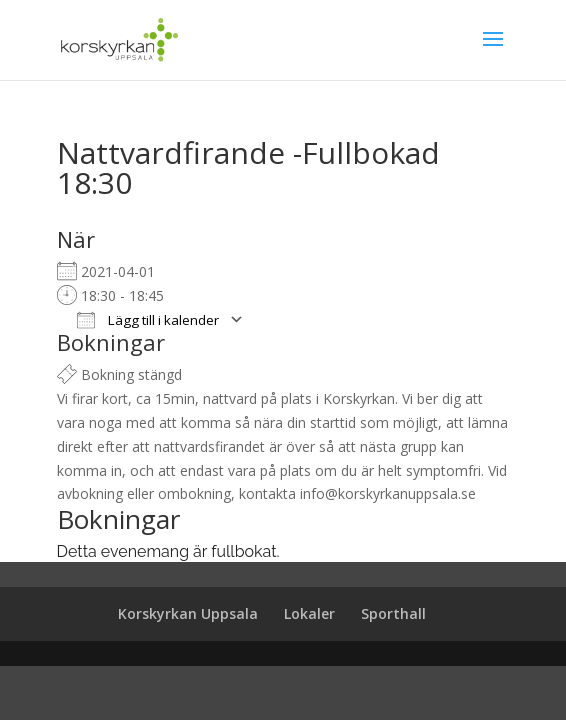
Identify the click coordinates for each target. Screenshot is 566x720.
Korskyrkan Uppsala (188, 613)
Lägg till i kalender (148, 320)
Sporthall (393, 613)
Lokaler (309, 613)
